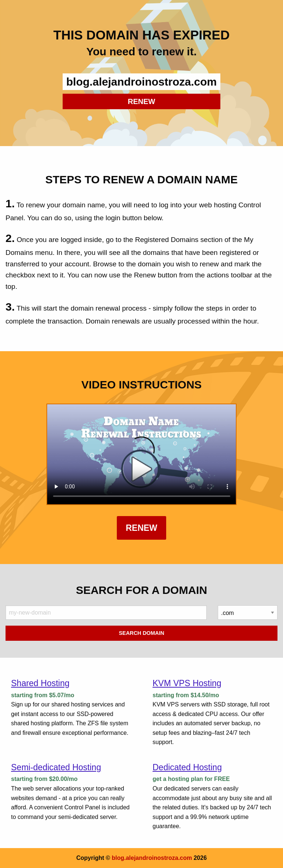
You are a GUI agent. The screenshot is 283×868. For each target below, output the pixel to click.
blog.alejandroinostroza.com (152, 858)
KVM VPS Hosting (187, 683)
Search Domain (141, 633)
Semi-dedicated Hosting (56, 767)
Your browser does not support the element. (142, 454)
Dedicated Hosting (187, 767)
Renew (141, 528)
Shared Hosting (40, 683)
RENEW (141, 101)
